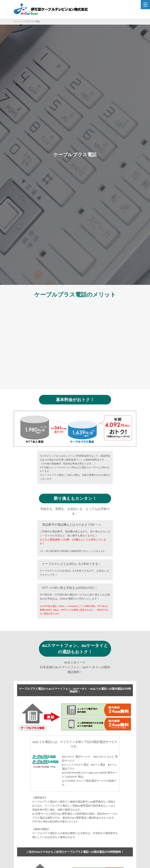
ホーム (17, 21)
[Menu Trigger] (145, 5)
